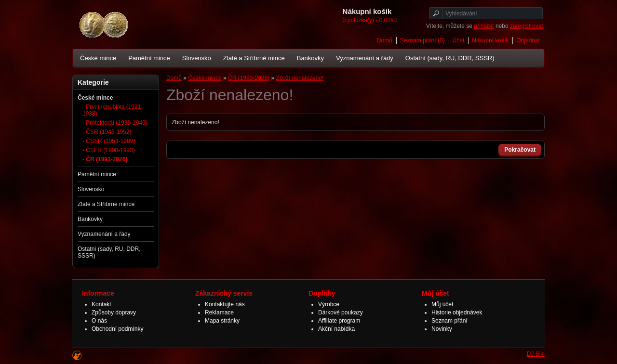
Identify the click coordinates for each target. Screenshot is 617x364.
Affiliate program (339, 321)
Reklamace (219, 312)
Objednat (528, 40)
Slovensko (197, 58)
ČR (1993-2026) (249, 78)
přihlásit (484, 26)
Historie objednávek (457, 312)
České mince (98, 58)
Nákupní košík (490, 40)
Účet (459, 40)
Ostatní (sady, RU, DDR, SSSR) (450, 58)
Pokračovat (520, 150)
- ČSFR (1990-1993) (109, 150)
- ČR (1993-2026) (105, 159)
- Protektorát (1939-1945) (115, 123)
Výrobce (329, 304)
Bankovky (310, 58)
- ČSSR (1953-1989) (109, 141)
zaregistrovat (527, 26)
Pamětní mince (149, 58)
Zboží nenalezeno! (300, 78)
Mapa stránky (222, 321)
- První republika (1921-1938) (113, 110)
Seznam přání (449, 321)
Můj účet (442, 304)
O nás (99, 321)
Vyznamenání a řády (365, 58)
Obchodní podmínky (117, 329)
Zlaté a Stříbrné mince (254, 58)
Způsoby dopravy (114, 312)
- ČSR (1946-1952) (107, 132)
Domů (385, 40)
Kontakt (101, 304)
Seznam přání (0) (423, 40)
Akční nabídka (336, 329)
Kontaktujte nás (225, 304)
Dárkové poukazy (341, 312)
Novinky (442, 329)
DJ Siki (536, 354)
